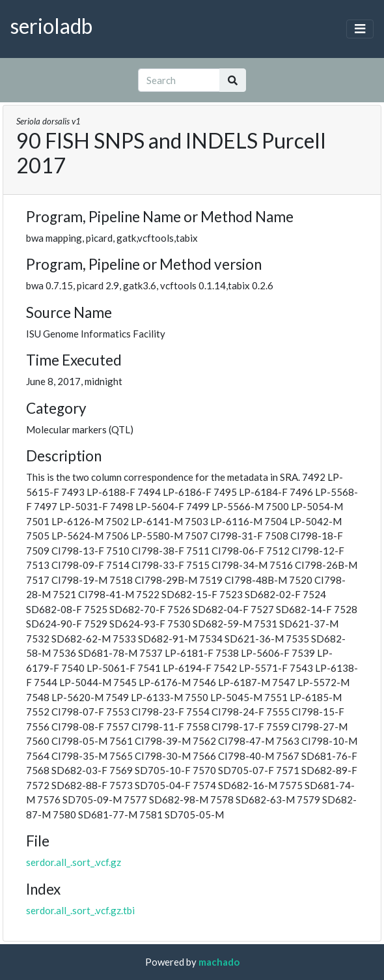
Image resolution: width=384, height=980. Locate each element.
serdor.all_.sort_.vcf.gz (74, 862)
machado (219, 962)
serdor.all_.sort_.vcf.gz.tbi (80, 910)
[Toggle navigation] (360, 29)
